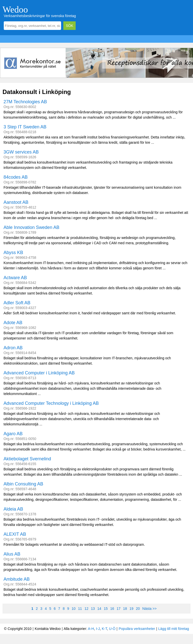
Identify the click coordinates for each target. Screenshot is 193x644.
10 (74, 609)
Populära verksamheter (137, 629)
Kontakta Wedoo (48, 629)
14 (99, 609)
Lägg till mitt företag (174, 629)
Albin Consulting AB (23, 484)
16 (112, 609)
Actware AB (15, 278)
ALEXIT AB (15, 534)
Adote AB (13, 323)
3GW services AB (21, 152)
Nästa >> (149, 609)
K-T (104, 629)
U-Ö (112, 629)
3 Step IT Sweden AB (25, 127)
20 (138, 609)
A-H (91, 629)
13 (93, 609)
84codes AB (16, 177)
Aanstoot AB (16, 202)
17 (119, 609)
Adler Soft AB (17, 303)
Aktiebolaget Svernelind (27, 459)
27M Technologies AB (25, 102)
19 (131, 609)
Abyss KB (13, 253)
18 (125, 609)
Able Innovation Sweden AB (31, 227)
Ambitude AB (17, 579)
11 (80, 609)
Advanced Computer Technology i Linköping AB (51, 403)
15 (106, 609)
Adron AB (13, 348)
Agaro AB (13, 434)
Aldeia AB (13, 509)
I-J (98, 629)
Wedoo (15, 10)
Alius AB (12, 554)
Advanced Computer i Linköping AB (39, 373)
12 (86, 609)
